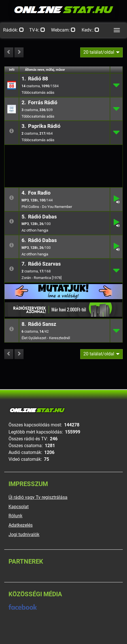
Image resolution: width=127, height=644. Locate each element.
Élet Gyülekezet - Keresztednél (46, 338)
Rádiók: (13, 30)
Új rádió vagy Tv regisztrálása (38, 497)
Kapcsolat (19, 507)
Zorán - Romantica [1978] (42, 278)
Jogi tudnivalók (24, 534)
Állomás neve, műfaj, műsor (45, 70)
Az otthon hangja (35, 230)
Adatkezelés (21, 525)
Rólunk (15, 516)
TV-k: (37, 30)
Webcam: (63, 30)
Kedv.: (90, 30)
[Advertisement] (63, 154)
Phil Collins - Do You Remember (47, 207)
